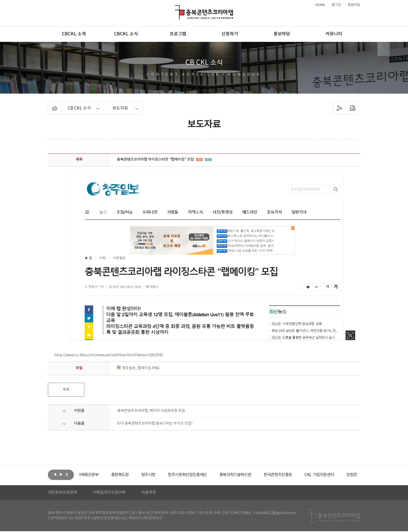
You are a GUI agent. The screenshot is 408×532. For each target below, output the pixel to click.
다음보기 (61, 474)
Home (49, 105)
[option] (99, 475)
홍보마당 (282, 34)
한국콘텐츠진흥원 (300, 475)
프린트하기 (352, 108)
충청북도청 (134, 475)
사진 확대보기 (350, 335)
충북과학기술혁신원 (255, 475)
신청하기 (230, 34)
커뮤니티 (334, 34)
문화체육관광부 (99, 475)
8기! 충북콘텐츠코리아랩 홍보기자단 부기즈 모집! (155, 424)
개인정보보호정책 (63, 493)
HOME (320, 5)
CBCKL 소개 (74, 34)
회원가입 (354, 5)
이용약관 (154, 493)
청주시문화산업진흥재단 (205, 475)
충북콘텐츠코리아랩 (176, 8)
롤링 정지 (67, 474)
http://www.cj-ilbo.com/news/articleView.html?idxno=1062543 (109, 355)
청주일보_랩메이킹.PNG (138, 368)
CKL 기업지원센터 (343, 475)
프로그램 (178, 34)
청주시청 (163, 475)
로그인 (336, 5)
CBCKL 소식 (126, 34)
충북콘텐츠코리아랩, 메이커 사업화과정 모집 (151, 411)
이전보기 (55, 474)
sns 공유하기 (339, 108)
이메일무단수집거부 (113, 493)
